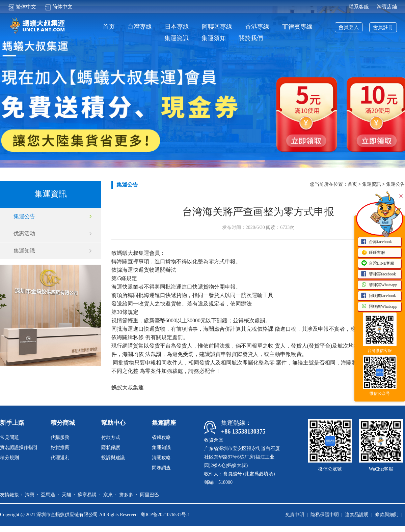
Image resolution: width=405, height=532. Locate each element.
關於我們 (251, 38)
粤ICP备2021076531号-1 (165, 515)
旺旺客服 (373, 253)
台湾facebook (376, 242)
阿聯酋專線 (217, 27)
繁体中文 (22, 7)
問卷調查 (161, 468)
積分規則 (9, 458)
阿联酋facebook (378, 296)
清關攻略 (161, 458)
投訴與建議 (113, 458)
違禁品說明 (357, 515)
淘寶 (30, 495)
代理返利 (60, 458)
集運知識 (24, 251)
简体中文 (59, 7)
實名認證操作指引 (19, 448)
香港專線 (257, 27)
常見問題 (9, 437)
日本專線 (177, 27)
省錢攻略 (161, 437)
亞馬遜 (48, 495)
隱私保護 (111, 448)
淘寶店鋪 (387, 7)
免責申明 (295, 515)
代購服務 (60, 437)
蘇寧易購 (87, 495)
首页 (109, 27)
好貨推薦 (60, 448)
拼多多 (126, 495)
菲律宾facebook (378, 274)
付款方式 (111, 437)
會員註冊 (383, 27)
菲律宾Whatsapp (379, 285)
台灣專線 (140, 27)
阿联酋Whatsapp (379, 307)
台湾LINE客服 (377, 264)
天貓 (66, 495)
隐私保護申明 (325, 515)
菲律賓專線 (297, 27)
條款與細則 (387, 515)
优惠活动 (24, 233)
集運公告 (24, 216)
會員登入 (349, 27)
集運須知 (214, 38)
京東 (108, 495)
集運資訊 (177, 38)
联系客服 (359, 7)
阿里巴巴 (150, 495)
